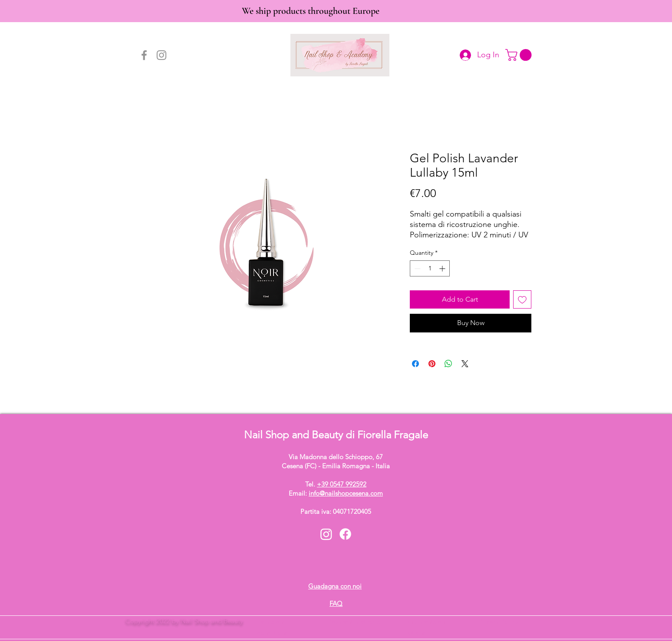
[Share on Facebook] (415, 364)
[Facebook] (144, 55)
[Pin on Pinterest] (432, 364)
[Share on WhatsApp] (448, 364)
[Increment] (443, 268)
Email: (336, 493)
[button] (520, 55)
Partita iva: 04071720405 (336, 511)
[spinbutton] (430, 268)
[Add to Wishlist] (522, 299)
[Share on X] (465, 364)
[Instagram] (161, 55)
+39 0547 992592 (342, 484)
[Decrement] (417, 268)
